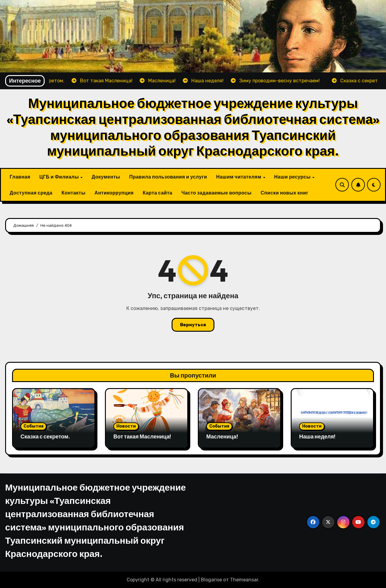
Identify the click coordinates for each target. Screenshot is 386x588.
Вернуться (193, 325)
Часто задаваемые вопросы (216, 193)
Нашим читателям (239, 177)
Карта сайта (157, 193)
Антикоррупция (114, 193)
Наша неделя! (317, 436)
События (33, 426)
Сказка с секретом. (45, 436)
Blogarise (211, 580)
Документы (106, 177)
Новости (126, 426)
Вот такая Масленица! (142, 436)
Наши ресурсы (293, 177)
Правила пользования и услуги (168, 177)
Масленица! (222, 436)
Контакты (73, 193)
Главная (20, 177)
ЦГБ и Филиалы (60, 177)
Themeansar (244, 580)
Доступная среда (31, 193)
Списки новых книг (284, 193)
